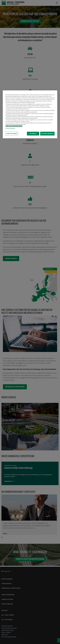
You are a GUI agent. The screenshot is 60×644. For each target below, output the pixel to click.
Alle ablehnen (33, 133)
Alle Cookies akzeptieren (47, 133)
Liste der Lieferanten (10, 129)
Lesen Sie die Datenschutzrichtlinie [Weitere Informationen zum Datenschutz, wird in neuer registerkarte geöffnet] (14, 126)
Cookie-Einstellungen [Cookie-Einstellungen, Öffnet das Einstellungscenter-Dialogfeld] (12, 133)
